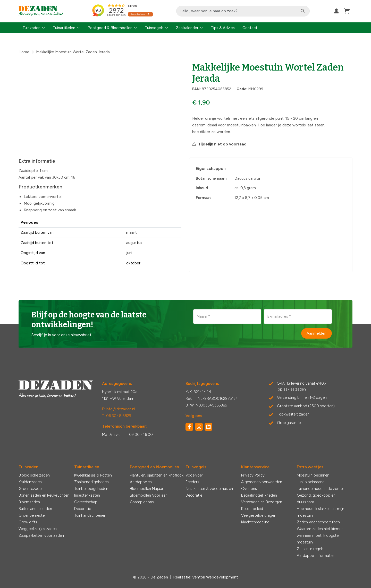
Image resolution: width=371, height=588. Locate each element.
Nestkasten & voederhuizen (209, 489)
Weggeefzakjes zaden (38, 529)
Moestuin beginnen (313, 475)
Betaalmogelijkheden (259, 495)
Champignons (142, 502)
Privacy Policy (253, 475)
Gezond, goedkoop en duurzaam (316, 499)
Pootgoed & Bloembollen (110, 28)
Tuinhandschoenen (90, 515)
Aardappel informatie (315, 556)
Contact (250, 28)
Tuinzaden (31, 28)
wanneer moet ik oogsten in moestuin (321, 539)
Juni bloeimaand (311, 482)
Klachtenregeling (255, 522)
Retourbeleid (252, 509)
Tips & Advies (223, 28)
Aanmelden (317, 333)
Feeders (192, 482)
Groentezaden (31, 489)
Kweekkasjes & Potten (93, 475)
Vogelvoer (194, 475)
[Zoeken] (303, 11)
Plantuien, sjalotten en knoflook (157, 475)
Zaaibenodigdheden (91, 482)
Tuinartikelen (64, 28)
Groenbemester (32, 515)
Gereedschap (86, 502)
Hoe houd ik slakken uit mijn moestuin (321, 512)
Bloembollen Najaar (147, 489)
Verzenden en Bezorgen (262, 502)
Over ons (249, 489)
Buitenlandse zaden (35, 509)
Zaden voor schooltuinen (318, 522)
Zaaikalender (187, 28)
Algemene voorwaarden (262, 482)
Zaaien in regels (310, 549)
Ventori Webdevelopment (215, 577)
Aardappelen (141, 482)
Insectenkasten (87, 495)
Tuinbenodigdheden (91, 489)
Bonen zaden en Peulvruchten (44, 495)
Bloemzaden (29, 502)
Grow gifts (28, 522)
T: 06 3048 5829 (117, 416)
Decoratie (83, 509)
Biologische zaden (34, 475)
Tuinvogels (154, 28)
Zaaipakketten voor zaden (41, 535)
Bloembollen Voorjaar (148, 495)
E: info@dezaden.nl (119, 409)
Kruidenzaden (30, 482)
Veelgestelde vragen (259, 515)
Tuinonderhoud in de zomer (320, 489)
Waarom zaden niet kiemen (320, 529)
